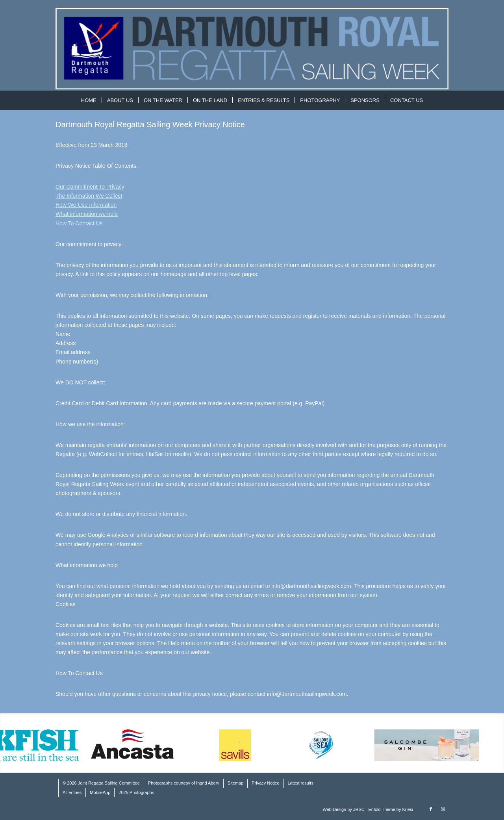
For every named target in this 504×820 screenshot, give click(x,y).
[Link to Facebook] (431, 809)
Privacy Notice (265, 783)
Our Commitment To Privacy (90, 187)
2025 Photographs (136, 792)
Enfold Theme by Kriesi (391, 809)
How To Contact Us (79, 223)
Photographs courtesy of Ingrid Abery (184, 783)
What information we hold (87, 214)
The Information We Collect (89, 196)
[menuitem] (89, 100)
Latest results (300, 783)
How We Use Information (86, 205)
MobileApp (100, 792)
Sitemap (235, 783)
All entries (72, 792)
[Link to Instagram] (443, 809)
